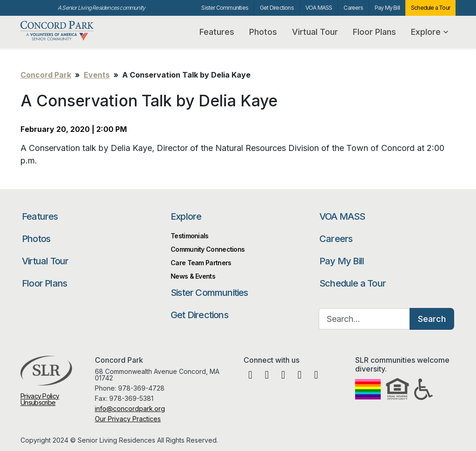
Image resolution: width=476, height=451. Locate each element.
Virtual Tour (315, 32)
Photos (263, 32)
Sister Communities (225, 8)
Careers (353, 8)
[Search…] (364, 319)
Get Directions (277, 8)
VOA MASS (319, 8)
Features (217, 32)
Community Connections (208, 249)
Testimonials (190, 236)
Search (432, 319)
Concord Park (66, 31)
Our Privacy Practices (128, 419)
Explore (430, 32)
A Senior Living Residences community (101, 8)
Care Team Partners (201, 263)
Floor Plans (374, 32)
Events (97, 75)
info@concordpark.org (130, 409)
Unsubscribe (38, 402)
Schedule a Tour (430, 8)
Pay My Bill (387, 8)
